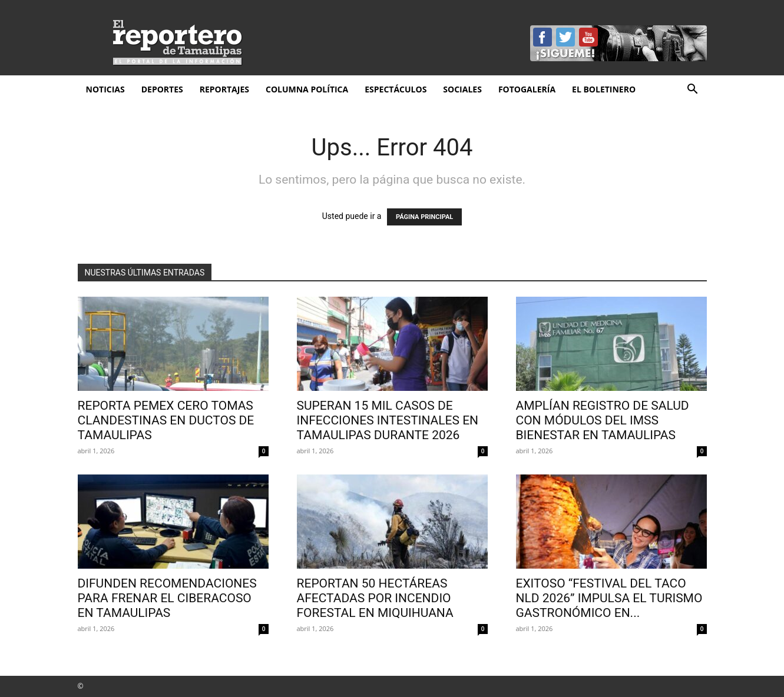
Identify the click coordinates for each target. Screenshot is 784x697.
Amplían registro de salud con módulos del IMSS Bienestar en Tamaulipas (603, 420)
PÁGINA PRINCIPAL (424, 217)
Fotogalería (527, 89)
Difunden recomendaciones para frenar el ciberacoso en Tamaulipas (167, 598)
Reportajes (224, 89)
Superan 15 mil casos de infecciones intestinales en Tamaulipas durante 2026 (388, 420)
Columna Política (307, 89)
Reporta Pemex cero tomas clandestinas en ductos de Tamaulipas (166, 420)
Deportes (162, 89)
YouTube (588, 37)
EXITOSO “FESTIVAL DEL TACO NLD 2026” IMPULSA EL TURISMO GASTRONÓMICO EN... (609, 598)
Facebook (542, 37)
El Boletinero (604, 89)
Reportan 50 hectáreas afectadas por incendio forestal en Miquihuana (375, 598)
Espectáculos (396, 89)
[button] (693, 90)
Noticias (105, 89)
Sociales (462, 89)
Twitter (565, 37)
